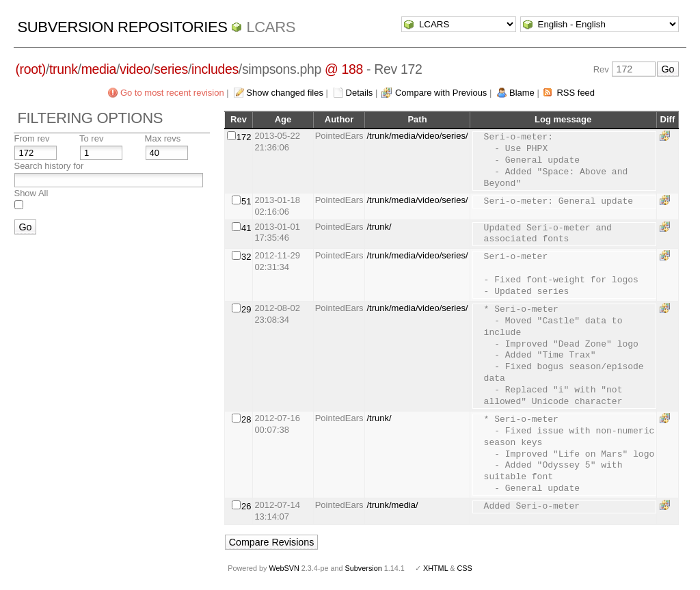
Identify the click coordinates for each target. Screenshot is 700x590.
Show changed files (285, 93)
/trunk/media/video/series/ (417, 136)
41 (246, 228)
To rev (91, 138)
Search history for (49, 166)
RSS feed (576, 93)
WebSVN (284, 568)
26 (246, 506)
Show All (31, 193)
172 (244, 137)
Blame (522, 93)
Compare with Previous (441, 93)
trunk (64, 69)
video (135, 69)
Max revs (163, 138)
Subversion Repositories (122, 27)
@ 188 (344, 69)
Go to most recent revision (172, 93)
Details (360, 93)
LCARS (271, 27)
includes (215, 69)
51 (246, 201)
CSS (465, 568)
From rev (31, 138)
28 (246, 419)
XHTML (435, 568)
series (171, 69)
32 (246, 257)
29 (246, 309)
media (99, 69)
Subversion (364, 568)
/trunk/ (379, 227)
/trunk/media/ (392, 505)
